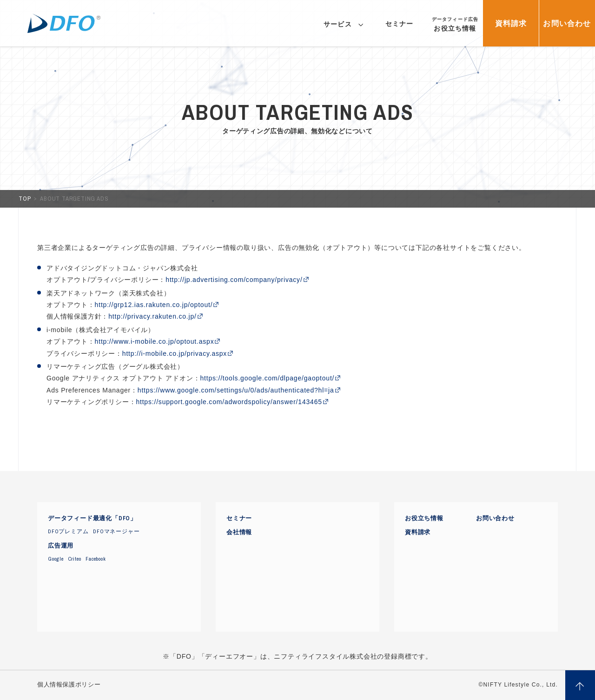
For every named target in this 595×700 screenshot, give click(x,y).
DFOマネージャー (116, 531)
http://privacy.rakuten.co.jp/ (152, 316)
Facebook (96, 559)
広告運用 (61, 546)
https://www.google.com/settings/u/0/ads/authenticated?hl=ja (236, 390)
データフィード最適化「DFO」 (92, 518)
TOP (26, 199)
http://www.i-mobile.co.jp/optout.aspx (155, 341)
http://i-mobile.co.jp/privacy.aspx (175, 353)
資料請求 (418, 532)
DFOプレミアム (68, 531)
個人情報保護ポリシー (69, 685)
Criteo (75, 559)
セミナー (239, 518)
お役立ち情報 (424, 518)
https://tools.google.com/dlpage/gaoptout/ (267, 378)
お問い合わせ (495, 518)
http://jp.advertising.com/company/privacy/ (234, 280)
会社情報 (239, 532)
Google (56, 559)
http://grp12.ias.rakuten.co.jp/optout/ (154, 305)
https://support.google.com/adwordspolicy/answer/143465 (229, 402)
